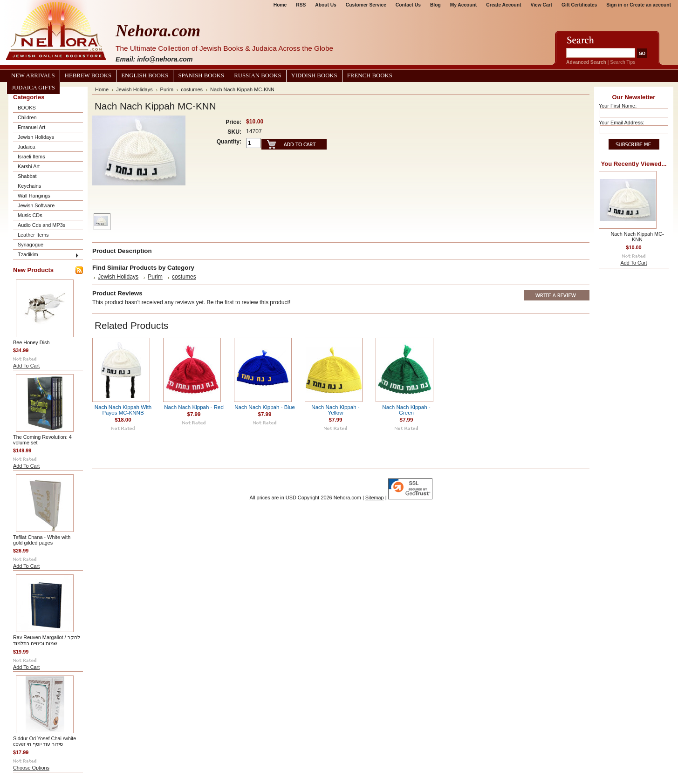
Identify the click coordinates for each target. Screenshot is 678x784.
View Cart (541, 5)
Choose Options (31, 768)
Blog (435, 5)
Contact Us (408, 5)
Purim (167, 89)
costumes (192, 89)
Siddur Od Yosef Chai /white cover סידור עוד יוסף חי (45, 741)
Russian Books (257, 75)
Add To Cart (26, 366)
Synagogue (31, 245)
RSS (301, 5)
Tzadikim (28, 254)
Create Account (503, 5)
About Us (325, 5)
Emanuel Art (31, 127)
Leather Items (33, 235)
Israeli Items (31, 157)
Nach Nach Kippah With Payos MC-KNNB (123, 410)
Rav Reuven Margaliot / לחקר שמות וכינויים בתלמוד (47, 640)
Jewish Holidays (36, 137)
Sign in (614, 5)
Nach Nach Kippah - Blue (265, 407)
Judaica (26, 147)
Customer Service (366, 5)
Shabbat (27, 176)
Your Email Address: (622, 123)
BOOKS (27, 108)
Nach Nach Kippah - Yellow (335, 410)
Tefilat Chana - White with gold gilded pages (42, 540)
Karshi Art (29, 166)
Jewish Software (36, 205)
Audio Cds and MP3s (41, 225)
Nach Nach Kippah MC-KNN (637, 237)
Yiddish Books (314, 75)
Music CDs (30, 215)
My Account (464, 5)
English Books (145, 75)
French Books (370, 75)
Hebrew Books (88, 75)
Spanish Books (201, 75)
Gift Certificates (579, 5)
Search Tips (623, 62)
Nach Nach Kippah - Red (194, 407)
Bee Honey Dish (31, 342)
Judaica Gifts (33, 88)
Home (280, 5)
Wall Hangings (34, 196)
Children (27, 117)
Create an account (650, 5)
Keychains (29, 186)
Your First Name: (618, 106)
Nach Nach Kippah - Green (406, 410)
